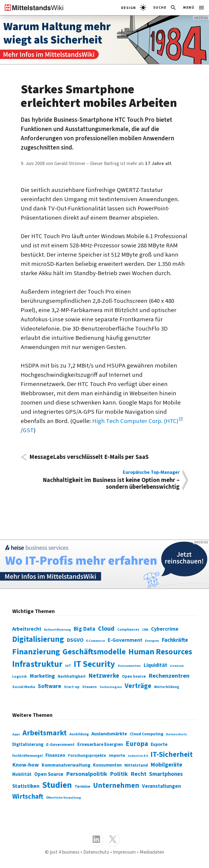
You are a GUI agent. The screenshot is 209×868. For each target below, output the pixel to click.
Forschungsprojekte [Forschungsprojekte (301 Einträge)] (87, 756)
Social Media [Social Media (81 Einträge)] (24, 687)
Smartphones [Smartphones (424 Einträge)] (166, 774)
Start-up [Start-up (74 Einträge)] (72, 687)
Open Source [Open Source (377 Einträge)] (49, 774)
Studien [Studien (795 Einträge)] (57, 785)
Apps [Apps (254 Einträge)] (16, 734)
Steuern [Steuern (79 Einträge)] (89, 687)
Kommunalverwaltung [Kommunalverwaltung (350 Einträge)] (66, 765)
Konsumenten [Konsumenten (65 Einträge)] (129, 666)
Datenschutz (96, 852)
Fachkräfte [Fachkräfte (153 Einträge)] (175, 640)
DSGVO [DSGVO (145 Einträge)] (75, 640)
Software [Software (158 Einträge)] (50, 686)
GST (28, 430)
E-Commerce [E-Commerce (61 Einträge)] (96, 641)
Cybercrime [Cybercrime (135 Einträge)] (165, 629)
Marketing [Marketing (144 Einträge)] (42, 676)
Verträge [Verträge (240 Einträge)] (138, 686)
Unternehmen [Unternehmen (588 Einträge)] (116, 786)
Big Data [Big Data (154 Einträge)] (84, 629)
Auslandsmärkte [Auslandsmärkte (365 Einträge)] (109, 734)
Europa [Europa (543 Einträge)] (137, 744)
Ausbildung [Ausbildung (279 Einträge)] (79, 734)
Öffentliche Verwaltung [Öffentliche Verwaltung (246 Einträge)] (63, 798)
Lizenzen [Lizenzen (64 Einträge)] (177, 666)
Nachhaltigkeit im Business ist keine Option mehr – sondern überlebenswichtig (105, 480)
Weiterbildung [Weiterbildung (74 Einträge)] (167, 687)
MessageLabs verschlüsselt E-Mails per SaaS (89, 457)
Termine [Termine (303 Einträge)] (82, 787)
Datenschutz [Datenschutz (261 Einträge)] (176, 734)
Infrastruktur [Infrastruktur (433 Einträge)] (37, 664)
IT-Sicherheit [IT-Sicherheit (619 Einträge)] (172, 755)
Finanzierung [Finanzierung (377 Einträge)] (36, 652)
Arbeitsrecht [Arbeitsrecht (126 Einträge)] (27, 629)
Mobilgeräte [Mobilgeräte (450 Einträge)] (166, 765)
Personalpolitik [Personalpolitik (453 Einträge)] (87, 774)
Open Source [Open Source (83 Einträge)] (134, 676)
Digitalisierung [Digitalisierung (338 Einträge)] (38, 639)
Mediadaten (152, 852)
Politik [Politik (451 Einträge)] (119, 774)
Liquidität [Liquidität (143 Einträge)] (155, 665)
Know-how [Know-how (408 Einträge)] (26, 765)
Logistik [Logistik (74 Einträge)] (20, 676)
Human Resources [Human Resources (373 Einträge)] (160, 652)
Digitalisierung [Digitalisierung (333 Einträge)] (28, 745)
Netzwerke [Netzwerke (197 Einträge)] (104, 676)
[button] (165, 8)
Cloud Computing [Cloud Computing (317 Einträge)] (147, 734)
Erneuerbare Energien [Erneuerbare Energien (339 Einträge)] (100, 745)
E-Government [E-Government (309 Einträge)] (60, 745)
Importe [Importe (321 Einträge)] (117, 755)
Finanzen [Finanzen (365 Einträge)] (55, 755)
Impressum (124, 852)
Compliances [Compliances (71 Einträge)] (128, 629)
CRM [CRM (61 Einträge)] (145, 630)
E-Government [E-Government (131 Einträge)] (125, 640)
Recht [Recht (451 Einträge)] (139, 774)
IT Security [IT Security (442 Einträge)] (94, 664)
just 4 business (65, 852)
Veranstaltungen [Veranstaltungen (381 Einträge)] (162, 786)
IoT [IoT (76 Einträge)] (68, 666)
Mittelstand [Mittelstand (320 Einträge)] (136, 765)
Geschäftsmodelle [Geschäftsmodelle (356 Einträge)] (94, 652)
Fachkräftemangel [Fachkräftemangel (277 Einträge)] (27, 756)
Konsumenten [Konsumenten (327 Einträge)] (107, 765)
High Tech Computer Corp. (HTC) (135, 421)
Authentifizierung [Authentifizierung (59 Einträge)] (57, 630)
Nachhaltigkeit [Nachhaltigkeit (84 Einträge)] (72, 676)
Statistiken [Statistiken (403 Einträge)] (26, 786)
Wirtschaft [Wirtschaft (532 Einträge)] (28, 797)
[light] (134, 8)
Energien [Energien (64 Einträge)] (152, 641)
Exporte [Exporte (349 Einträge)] (159, 744)
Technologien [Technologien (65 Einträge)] (111, 687)
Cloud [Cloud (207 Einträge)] (106, 629)
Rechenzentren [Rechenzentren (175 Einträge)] (169, 676)
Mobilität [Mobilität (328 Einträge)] (22, 774)
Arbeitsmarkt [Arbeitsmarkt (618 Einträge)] (45, 733)
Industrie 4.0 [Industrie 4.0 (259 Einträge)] (138, 756)
